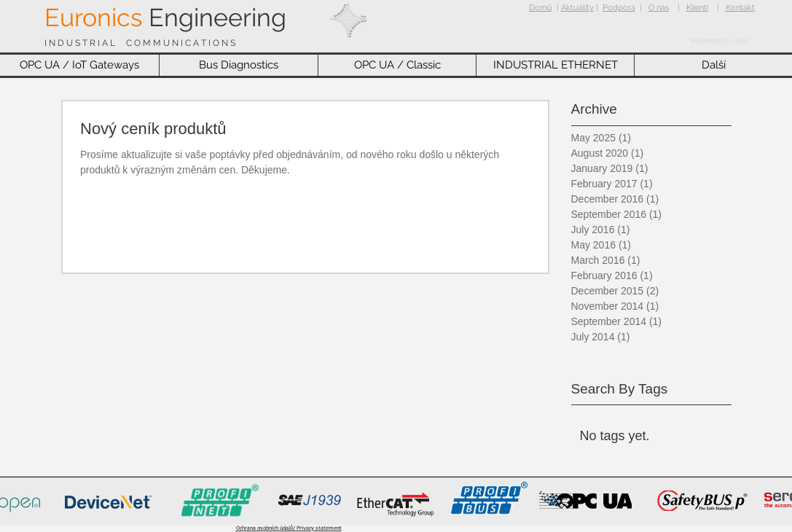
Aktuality (577, 8)
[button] (79, 65)
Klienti (697, 8)
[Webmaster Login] (719, 41)
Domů (541, 8)
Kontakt (740, 8)
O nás (659, 8)
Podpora (619, 8)
